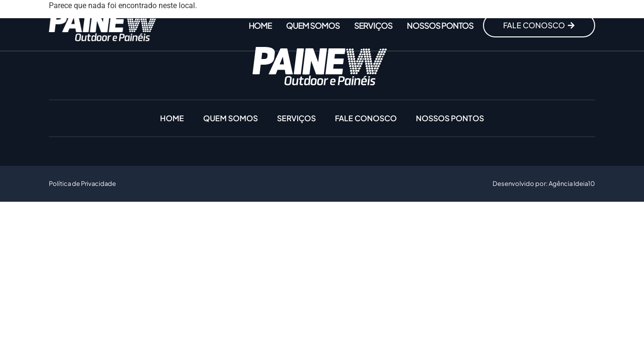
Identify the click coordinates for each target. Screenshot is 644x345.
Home (260, 25)
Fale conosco (366, 118)
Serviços (373, 25)
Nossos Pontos (440, 25)
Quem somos (313, 25)
